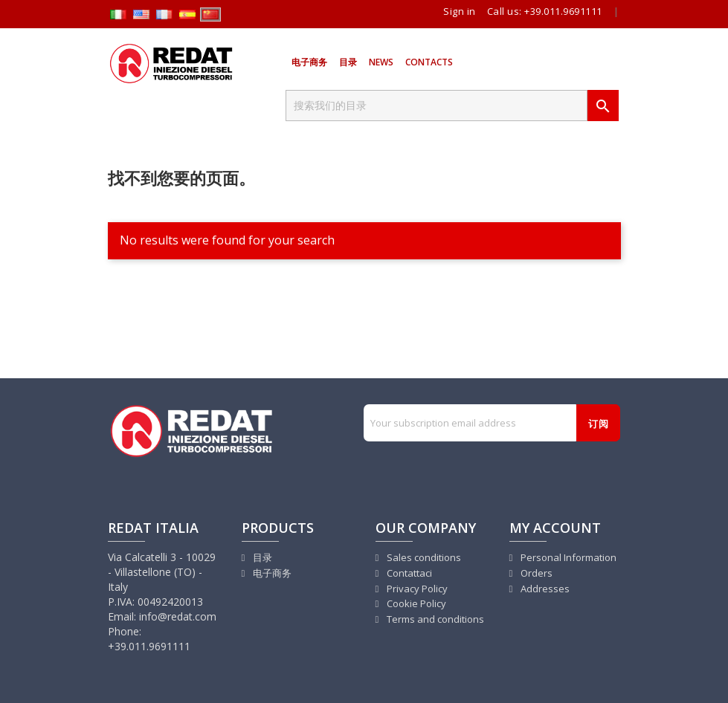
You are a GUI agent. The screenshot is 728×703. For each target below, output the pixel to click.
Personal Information (567, 557)
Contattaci (408, 573)
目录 (348, 62)
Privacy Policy (416, 589)
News (381, 62)
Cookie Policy (415, 603)
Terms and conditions (434, 619)
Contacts (429, 62)
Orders (535, 573)
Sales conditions (423, 557)
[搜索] (437, 106)
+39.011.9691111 (563, 11)
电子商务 (309, 62)
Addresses (544, 589)
